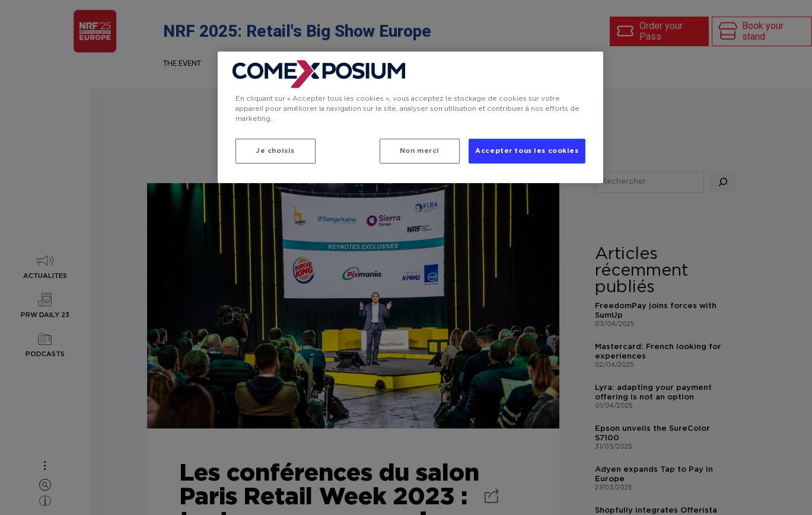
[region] (410, 117)
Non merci (420, 151)
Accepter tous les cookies (527, 151)
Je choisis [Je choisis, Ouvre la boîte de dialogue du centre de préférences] (275, 151)
